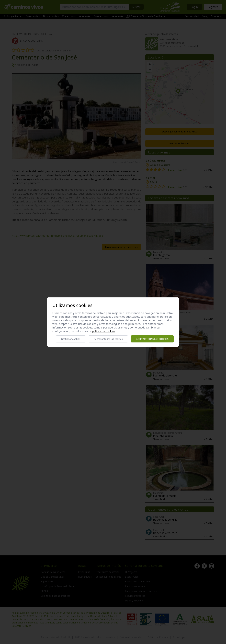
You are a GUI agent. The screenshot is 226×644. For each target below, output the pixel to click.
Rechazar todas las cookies (108, 339)
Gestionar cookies (71, 339)
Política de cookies (104, 331)
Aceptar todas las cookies (152, 339)
